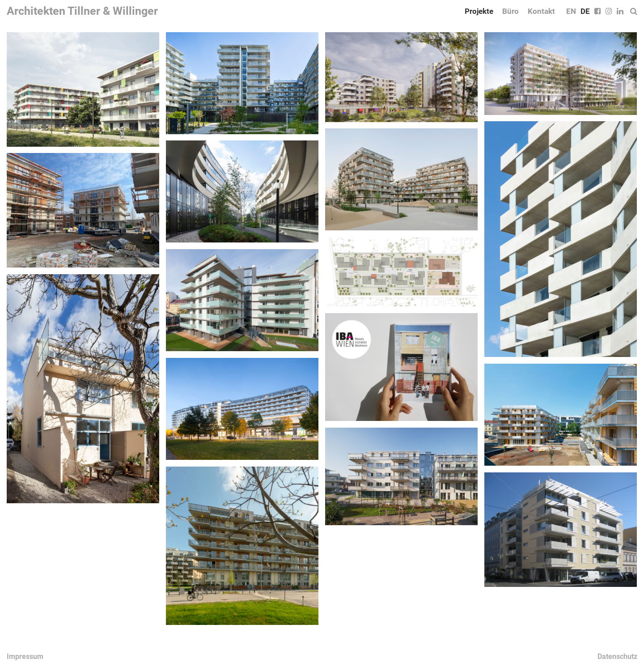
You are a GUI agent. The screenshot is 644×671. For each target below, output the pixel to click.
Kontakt (541, 11)
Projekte (479, 11)
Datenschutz (617, 656)
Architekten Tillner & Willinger (82, 11)
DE (585, 11)
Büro (511, 11)
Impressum (25, 656)
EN (571, 11)
